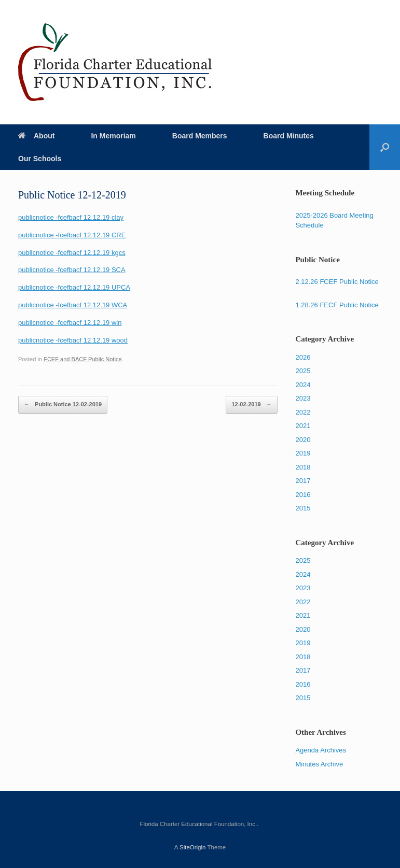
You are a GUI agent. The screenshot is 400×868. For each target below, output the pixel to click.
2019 (303, 453)
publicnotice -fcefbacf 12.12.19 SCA (72, 270)
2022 (303, 412)
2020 (303, 440)
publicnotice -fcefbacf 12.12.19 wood (73, 340)
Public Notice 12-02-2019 (63, 405)
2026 (303, 357)
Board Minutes (289, 136)
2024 (303, 385)
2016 (303, 495)
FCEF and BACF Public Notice (82, 359)
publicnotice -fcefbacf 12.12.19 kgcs (72, 253)
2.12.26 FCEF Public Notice (337, 282)
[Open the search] (385, 147)
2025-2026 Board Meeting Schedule (334, 220)
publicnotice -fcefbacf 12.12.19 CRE (72, 235)
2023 (303, 398)
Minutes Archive (319, 764)
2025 (303, 371)
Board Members (200, 136)
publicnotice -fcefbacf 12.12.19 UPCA (74, 287)
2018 (303, 467)
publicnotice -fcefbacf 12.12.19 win (70, 323)
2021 (303, 426)
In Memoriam (113, 136)
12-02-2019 (251, 405)
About (36, 136)
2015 (303, 508)
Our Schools (40, 159)
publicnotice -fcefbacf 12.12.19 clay (71, 217)
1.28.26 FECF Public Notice (337, 305)
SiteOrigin (193, 847)
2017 (303, 481)
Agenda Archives (321, 750)
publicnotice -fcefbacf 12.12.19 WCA (73, 305)
